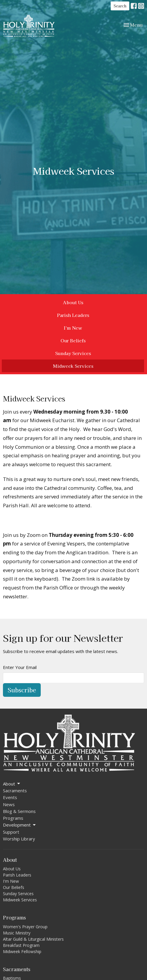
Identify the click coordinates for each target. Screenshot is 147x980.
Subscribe (22, 690)
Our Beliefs (73, 340)
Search (120, 6)
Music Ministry (17, 933)
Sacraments (15, 791)
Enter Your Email (20, 667)
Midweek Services (73, 366)
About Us (73, 302)
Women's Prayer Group (25, 927)
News (9, 804)
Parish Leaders (73, 315)
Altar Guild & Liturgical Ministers (33, 939)
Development (20, 825)
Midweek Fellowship (22, 951)
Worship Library (19, 839)
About (12, 784)
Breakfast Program (21, 945)
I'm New (73, 328)
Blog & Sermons (19, 811)
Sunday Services (73, 353)
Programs (13, 818)
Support (11, 832)
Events (10, 797)
